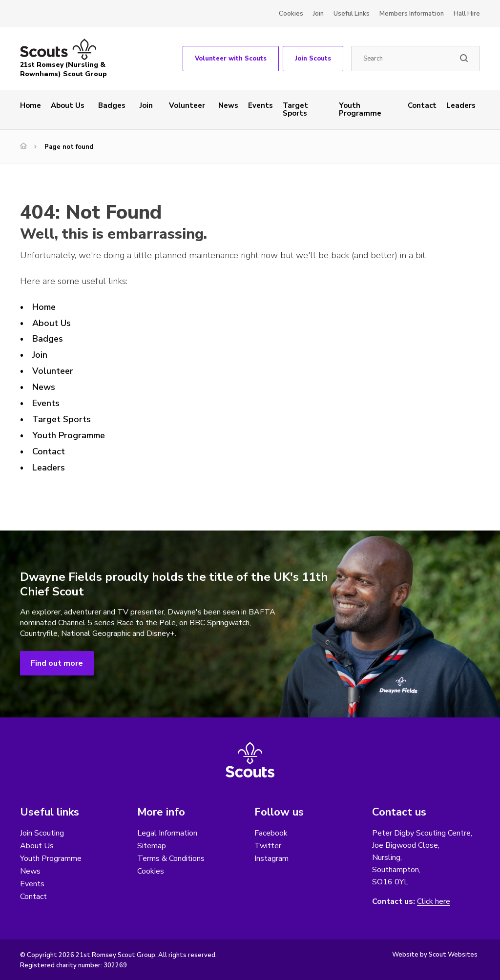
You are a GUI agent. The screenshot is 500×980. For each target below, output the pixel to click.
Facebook (271, 833)
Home (31, 105)
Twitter (268, 846)
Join (318, 14)
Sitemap (152, 846)
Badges (112, 105)
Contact (422, 105)
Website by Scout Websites (435, 955)
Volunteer (187, 105)
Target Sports (295, 109)
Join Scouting (42, 833)
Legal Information (167, 833)
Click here (434, 902)
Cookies (291, 14)
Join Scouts (313, 59)
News (228, 105)
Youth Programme (360, 109)
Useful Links (352, 14)
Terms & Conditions (171, 858)
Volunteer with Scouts (231, 59)
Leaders (461, 105)
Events (260, 105)
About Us (68, 105)
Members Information (412, 14)
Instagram (271, 858)
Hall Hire (467, 14)
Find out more (57, 663)
